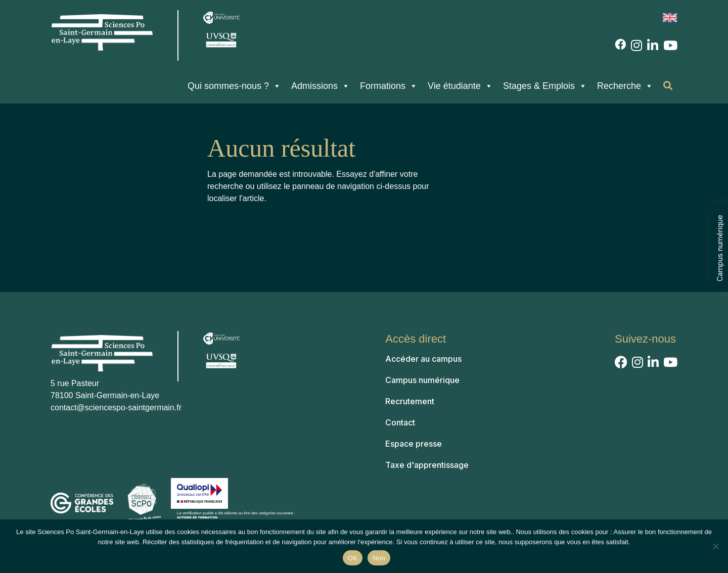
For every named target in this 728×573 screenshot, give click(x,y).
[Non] (715, 546)
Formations (389, 86)
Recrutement (410, 401)
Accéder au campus (423, 359)
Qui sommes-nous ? (234, 86)
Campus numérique (720, 248)
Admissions (321, 86)
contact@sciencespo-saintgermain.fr (116, 408)
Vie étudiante (460, 86)
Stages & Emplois (545, 86)
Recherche (625, 86)
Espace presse (414, 444)
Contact (400, 422)
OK (353, 558)
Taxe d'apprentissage (427, 465)
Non (379, 558)
